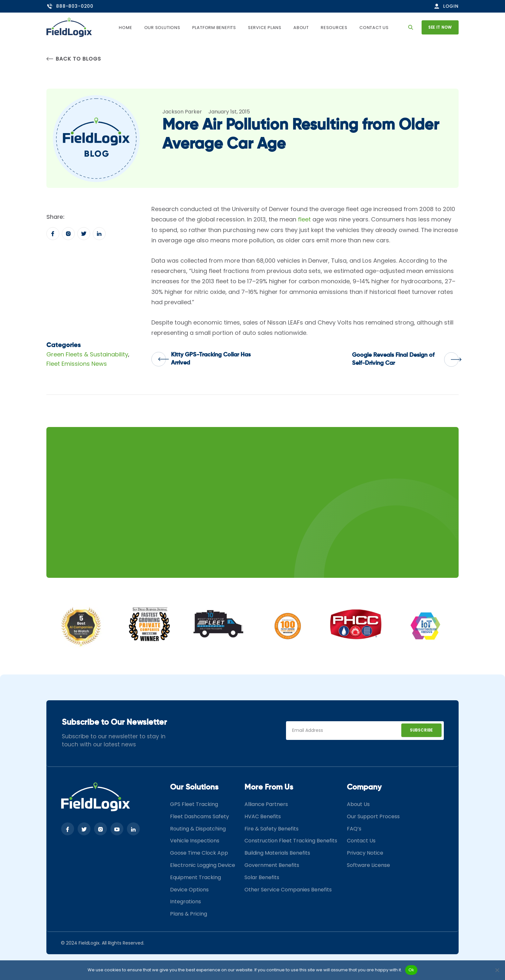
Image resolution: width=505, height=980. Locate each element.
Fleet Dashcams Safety (200, 816)
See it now (440, 27)
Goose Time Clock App (199, 853)
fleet (304, 219)
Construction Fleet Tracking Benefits (291, 841)
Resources (334, 28)
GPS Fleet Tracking (194, 804)
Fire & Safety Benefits (272, 829)
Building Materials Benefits (277, 853)
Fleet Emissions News (77, 364)
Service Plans (265, 28)
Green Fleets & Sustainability (87, 354)
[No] (497, 970)
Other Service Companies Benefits (288, 890)
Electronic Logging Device (203, 865)
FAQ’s (354, 829)
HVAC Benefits (263, 816)
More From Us (269, 787)
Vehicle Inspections (195, 841)
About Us (358, 804)
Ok (411, 970)
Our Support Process (373, 816)
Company (364, 787)
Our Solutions (162, 28)
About (301, 28)
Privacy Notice (365, 853)
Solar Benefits (262, 877)
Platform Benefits (214, 28)
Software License (368, 865)
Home (125, 28)
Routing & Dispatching (198, 829)
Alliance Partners (266, 804)
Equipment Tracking (195, 877)
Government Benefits (272, 865)
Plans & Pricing (189, 914)
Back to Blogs (74, 59)
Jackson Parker (182, 112)
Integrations (186, 902)
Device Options (189, 890)
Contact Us (374, 28)
